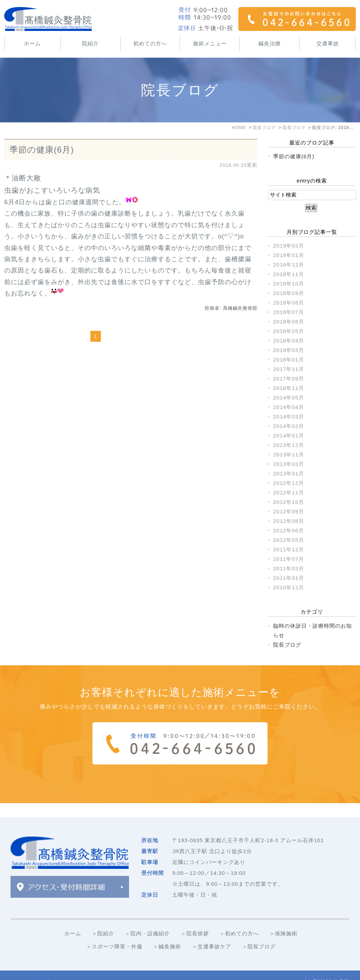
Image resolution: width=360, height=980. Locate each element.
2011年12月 (289, 549)
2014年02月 (289, 426)
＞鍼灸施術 (167, 932)
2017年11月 (289, 369)
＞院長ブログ (259, 932)
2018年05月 (289, 331)
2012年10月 (289, 502)
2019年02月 (289, 246)
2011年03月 (289, 568)
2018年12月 (289, 265)
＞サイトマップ (30, 968)
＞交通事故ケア (212, 932)
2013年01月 (289, 473)
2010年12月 (289, 587)
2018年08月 (289, 303)
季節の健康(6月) (42, 150)
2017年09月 (289, 379)
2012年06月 (289, 530)
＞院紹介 (103, 919)
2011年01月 (289, 578)
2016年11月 (289, 388)
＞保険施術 (283, 919)
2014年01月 (289, 435)
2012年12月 (289, 483)
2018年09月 (289, 293)
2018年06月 (289, 322)
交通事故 (328, 43)
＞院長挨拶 (195, 919)
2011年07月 (289, 559)
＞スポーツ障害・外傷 (114, 932)
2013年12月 (289, 445)
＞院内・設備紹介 (147, 919)
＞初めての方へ (239, 919)
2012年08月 (289, 521)
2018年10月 (289, 284)
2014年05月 (289, 398)
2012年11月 (289, 492)
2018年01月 (289, 360)
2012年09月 (289, 511)
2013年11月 (289, 454)
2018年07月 (289, 312)
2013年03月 (289, 464)
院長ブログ (287, 645)
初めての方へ (150, 43)
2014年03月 (289, 417)
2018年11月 (289, 274)
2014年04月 (289, 407)
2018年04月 (289, 341)
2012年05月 (289, 540)
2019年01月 (289, 255)
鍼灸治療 (270, 43)
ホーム (32, 43)
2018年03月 (289, 350)
